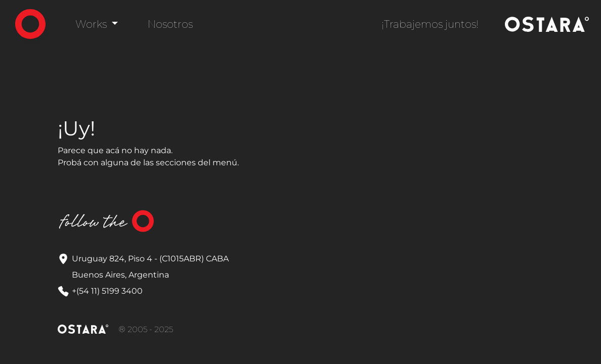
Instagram (186, 221)
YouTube (262, 221)
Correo (211, 221)
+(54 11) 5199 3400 (107, 291)
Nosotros (170, 24)
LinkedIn (236, 221)
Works (92, 24)
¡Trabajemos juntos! (430, 24)
